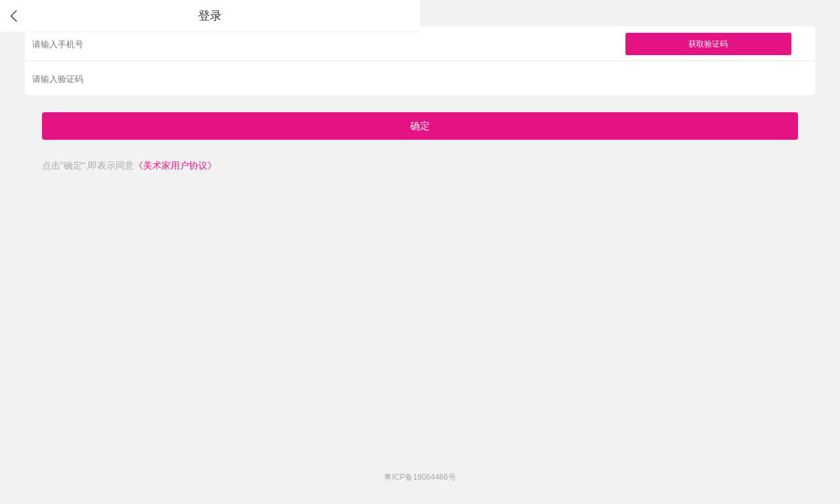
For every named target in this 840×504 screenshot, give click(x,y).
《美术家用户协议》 (175, 165)
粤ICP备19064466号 (420, 477)
